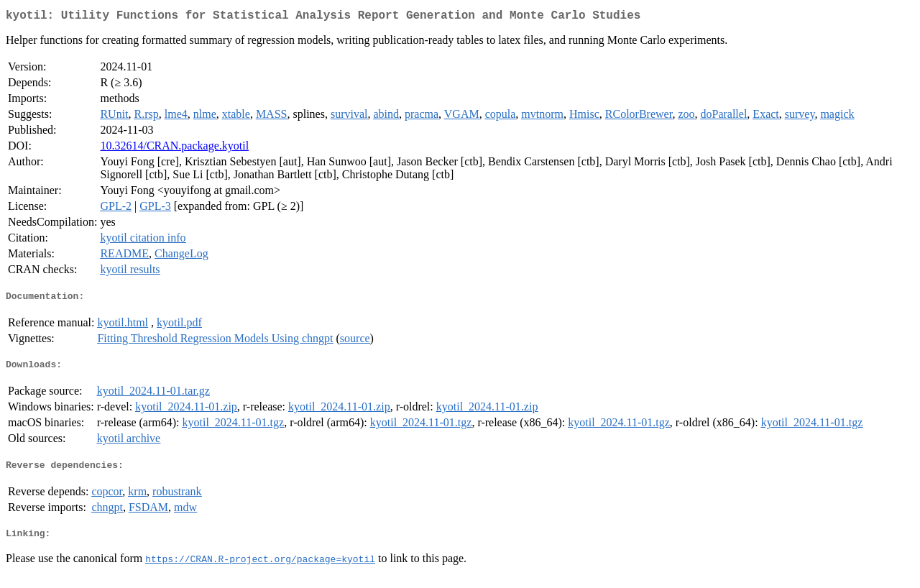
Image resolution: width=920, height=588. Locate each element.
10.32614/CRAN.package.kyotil (174, 148)
